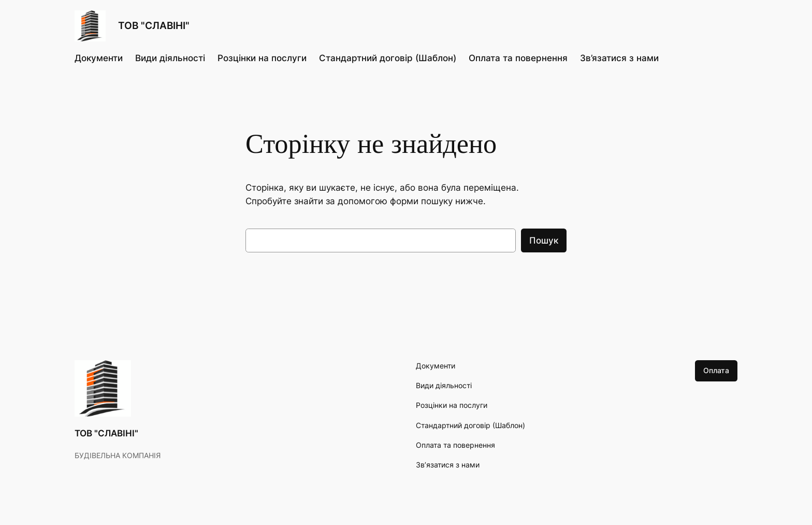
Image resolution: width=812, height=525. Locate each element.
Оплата (716, 370)
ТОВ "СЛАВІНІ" (154, 25)
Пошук (544, 240)
